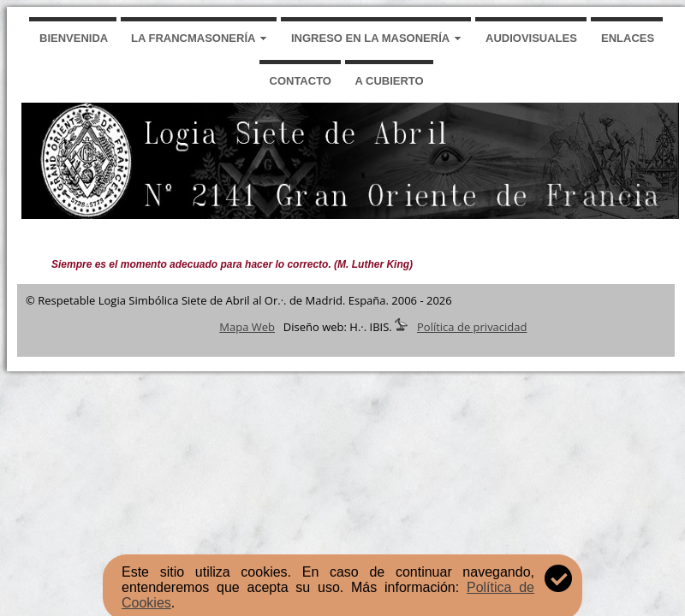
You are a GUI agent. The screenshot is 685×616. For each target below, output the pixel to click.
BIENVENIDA (74, 38)
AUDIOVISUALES (531, 38)
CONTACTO (301, 81)
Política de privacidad (472, 327)
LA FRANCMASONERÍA (193, 38)
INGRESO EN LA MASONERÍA (370, 38)
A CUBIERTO (390, 81)
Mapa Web (247, 327)
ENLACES (628, 38)
